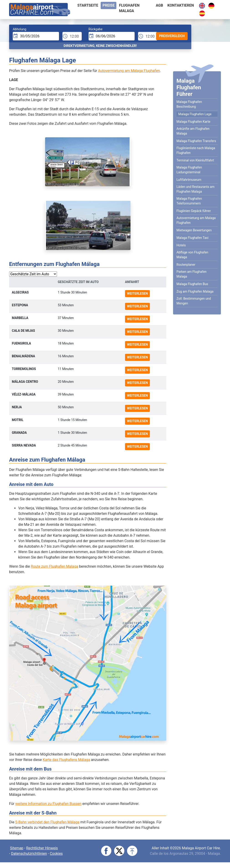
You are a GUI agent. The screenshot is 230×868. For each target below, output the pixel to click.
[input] (36, 36)
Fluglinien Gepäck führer (194, 211)
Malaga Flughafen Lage (195, 114)
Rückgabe (96, 29)
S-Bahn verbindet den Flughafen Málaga (47, 822)
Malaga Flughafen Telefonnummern (189, 201)
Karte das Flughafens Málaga (66, 760)
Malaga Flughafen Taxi (192, 238)
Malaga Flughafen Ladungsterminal (189, 170)
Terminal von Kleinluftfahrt (195, 160)
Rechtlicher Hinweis (42, 848)
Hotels (181, 245)
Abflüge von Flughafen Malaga (192, 255)
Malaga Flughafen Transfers (196, 141)
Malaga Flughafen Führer (189, 87)
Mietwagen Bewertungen (194, 230)
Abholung (19, 29)
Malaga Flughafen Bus (192, 284)
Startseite (88, 5)
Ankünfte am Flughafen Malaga (193, 131)
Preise (109, 5)
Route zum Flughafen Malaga (54, 566)
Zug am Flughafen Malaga (195, 291)
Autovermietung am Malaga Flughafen (196, 220)
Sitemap (17, 848)
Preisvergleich (172, 36)
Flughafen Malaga (129, 8)
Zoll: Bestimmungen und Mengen (194, 301)
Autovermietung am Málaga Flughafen (129, 71)
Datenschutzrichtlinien (29, 854)
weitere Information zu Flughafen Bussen (48, 804)
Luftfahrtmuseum (189, 180)
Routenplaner (186, 265)
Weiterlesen (137, 294)
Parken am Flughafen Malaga (192, 274)
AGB (159, 5)
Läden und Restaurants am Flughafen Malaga (195, 189)
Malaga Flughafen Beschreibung (189, 104)
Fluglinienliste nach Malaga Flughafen (196, 150)
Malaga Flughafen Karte (193, 122)
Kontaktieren (181, 5)
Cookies (57, 854)
